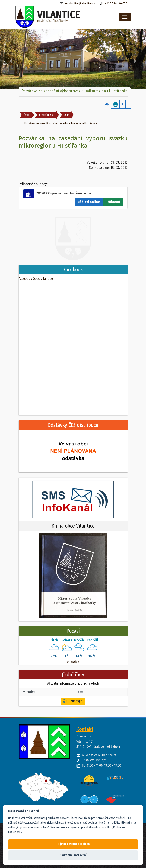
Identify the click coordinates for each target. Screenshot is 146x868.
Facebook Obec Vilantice (36, 279)
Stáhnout (113, 202)
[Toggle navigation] (125, 17)
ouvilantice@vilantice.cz (77, 4)
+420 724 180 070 (113, 4)
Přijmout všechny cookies (73, 844)
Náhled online (89, 202)
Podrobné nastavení (73, 855)
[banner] (59, 17)
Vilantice (73, 662)
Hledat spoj (73, 701)
